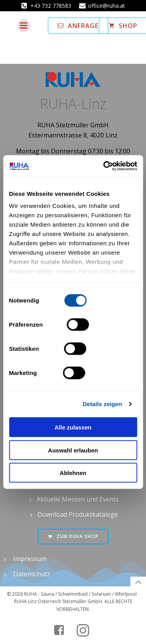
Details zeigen (102, 404)
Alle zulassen (73, 427)
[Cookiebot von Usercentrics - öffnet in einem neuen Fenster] (104, 166)
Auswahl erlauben (73, 450)
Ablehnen (73, 473)
